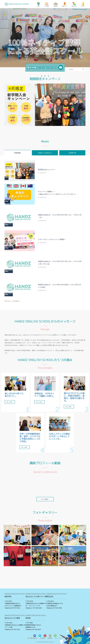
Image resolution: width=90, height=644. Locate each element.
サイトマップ (59, 638)
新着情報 (7, 177)
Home (38, 6)
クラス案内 (47, 6)
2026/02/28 (43, 243)
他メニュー (83, 6)
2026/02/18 (43, 267)
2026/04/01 (43, 173)
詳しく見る (10, 402)
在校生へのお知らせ (9, 224)
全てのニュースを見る (12, 301)
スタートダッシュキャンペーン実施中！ (52, 239)
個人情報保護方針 (32, 638)
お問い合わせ (74, 6)
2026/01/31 (43, 290)
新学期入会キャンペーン (47, 170)
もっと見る (45, 499)
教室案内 (56, 6)
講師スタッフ (65, 6)
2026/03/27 (43, 197)
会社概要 (42, 638)
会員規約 (50, 638)
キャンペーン (7, 200)
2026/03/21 (43, 221)
